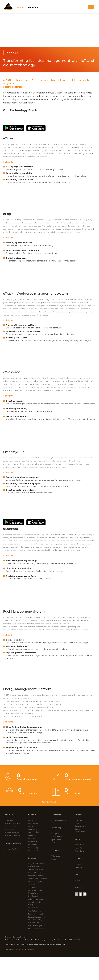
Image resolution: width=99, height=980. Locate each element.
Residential (33, 844)
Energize (55, 834)
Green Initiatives (58, 837)
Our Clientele (10, 827)
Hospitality (32, 838)
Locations (78, 864)
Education (32, 835)
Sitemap (31, 949)
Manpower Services (36, 929)
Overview (9, 820)
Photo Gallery (80, 851)
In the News (79, 845)
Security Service (35, 872)
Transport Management (38, 879)
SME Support (33, 896)
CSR (53, 843)
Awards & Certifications (14, 836)
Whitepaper (56, 856)
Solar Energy (33, 848)
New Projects (34, 923)
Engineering (33, 908)
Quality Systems (35, 911)
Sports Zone (56, 840)
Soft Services (33, 887)
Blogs (54, 859)
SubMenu (78, 880)
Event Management (36, 876)
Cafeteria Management (37, 899)
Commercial (33, 823)
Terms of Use (21, 949)
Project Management (37, 926)
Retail (30, 827)
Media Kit (78, 848)
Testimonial (10, 830)
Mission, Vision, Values (14, 833)
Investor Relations (12, 849)
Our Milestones (50, 802)
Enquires (78, 867)
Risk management (36, 914)
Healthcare (33, 841)
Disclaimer (10, 949)
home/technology (59, 820)
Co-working (33, 851)
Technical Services (36, 869)
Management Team (13, 823)
